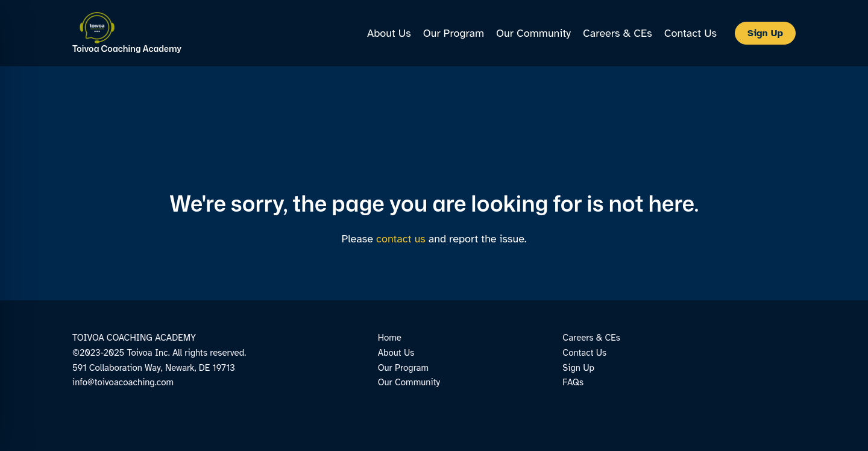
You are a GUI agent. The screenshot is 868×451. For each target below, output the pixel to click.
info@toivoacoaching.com (123, 382)
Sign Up (578, 368)
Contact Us (584, 353)
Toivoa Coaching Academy (127, 49)
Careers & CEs (591, 338)
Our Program (403, 368)
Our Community (409, 382)
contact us (401, 239)
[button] (765, 33)
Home (390, 338)
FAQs (573, 382)
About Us (396, 353)
